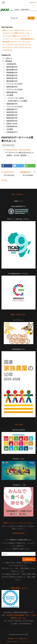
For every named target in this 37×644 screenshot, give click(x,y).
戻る (5, 180)
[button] (7, 166)
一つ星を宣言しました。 (18, 588)
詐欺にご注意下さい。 (19, 194)
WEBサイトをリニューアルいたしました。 (19, 523)
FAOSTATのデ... (10, 172)
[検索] (18, 18)
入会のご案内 (18, 424)
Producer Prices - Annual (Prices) (18, 150)
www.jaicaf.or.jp (18, 533)
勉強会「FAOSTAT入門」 (19, 315)
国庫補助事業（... (27, 172)
